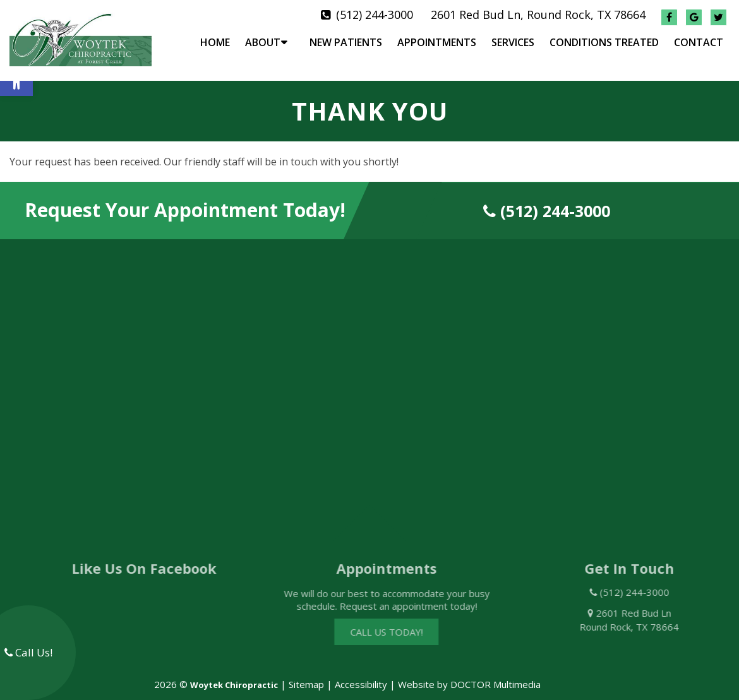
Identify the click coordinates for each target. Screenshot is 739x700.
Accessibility (361, 673)
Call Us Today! (398, 622)
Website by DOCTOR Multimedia (469, 673)
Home (215, 42)
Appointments (437, 42)
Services (513, 42)
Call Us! (28, 652)
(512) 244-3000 (375, 15)
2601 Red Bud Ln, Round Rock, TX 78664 (538, 15)
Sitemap (306, 673)
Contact (699, 42)
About (263, 42)
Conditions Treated (604, 42)
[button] (16, 80)
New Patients (346, 42)
